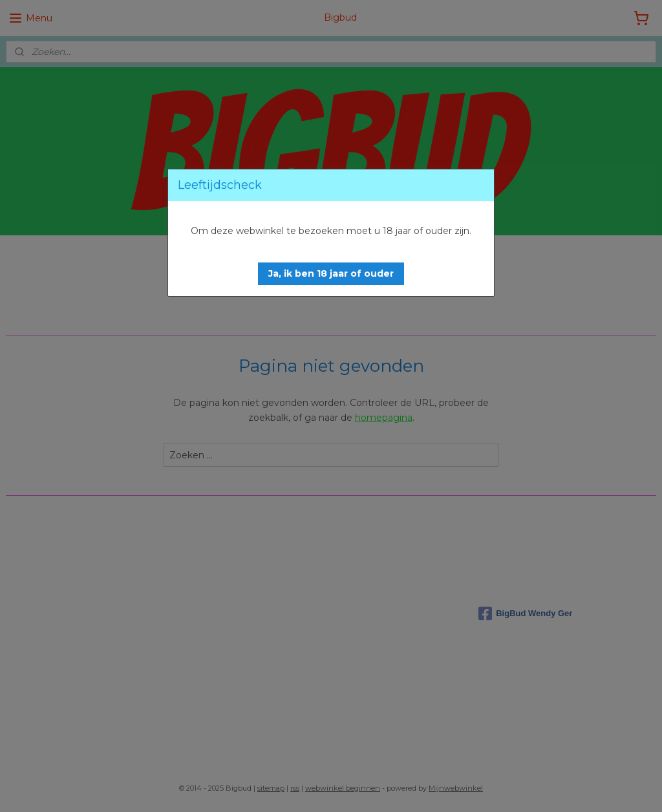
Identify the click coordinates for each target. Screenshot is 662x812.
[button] (331, 274)
